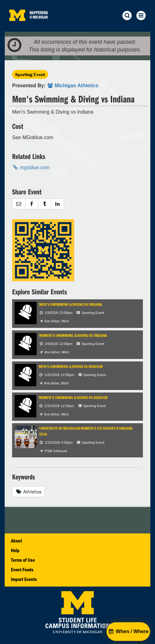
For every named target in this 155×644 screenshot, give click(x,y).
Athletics (28, 492)
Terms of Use (23, 560)
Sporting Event (30, 74)
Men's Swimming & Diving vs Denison (71, 367)
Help (15, 550)
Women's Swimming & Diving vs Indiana (73, 336)
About (16, 541)
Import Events (24, 579)
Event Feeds (22, 569)
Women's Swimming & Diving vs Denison (73, 398)
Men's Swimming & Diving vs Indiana (71, 304)
